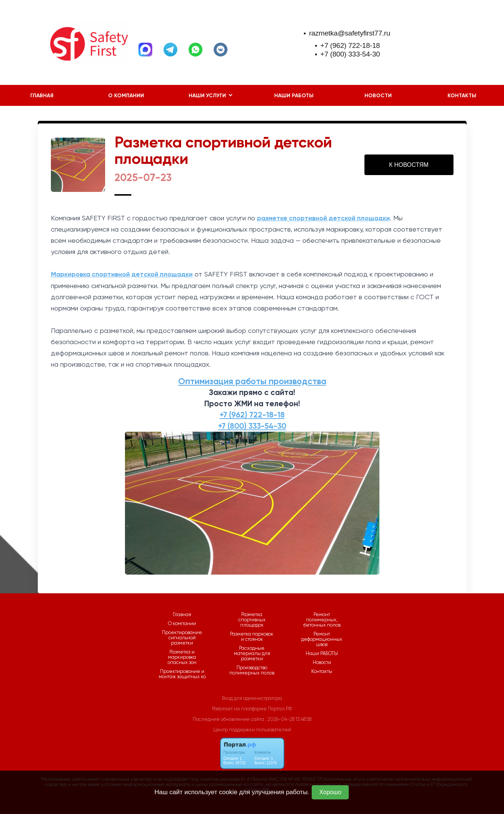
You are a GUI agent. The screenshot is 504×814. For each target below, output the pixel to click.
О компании (126, 96)
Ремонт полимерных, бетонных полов (322, 620)
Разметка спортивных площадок (252, 620)
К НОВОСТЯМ (409, 165)
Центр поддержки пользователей (252, 730)
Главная (42, 96)
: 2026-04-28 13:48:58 (288, 719)
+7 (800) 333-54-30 (350, 54)
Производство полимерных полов (252, 670)
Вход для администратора (252, 698)
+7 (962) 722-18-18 (350, 45)
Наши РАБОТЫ (294, 96)
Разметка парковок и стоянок (252, 637)
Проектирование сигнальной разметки (182, 638)
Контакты (462, 96)
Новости (378, 96)
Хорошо (330, 792)
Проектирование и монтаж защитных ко (182, 674)
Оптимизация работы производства (252, 381)
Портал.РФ (280, 709)
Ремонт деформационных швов (322, 639)
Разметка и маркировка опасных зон (182, 657)
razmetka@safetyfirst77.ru (350, 33)
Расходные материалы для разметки (252, 654)
